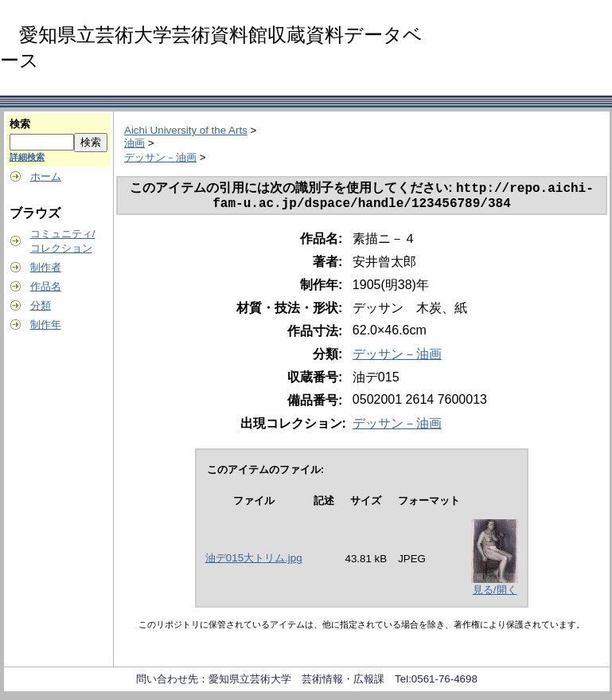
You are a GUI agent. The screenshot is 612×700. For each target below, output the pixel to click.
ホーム (46, 176)
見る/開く (495, 594)
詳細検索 (27, 157)
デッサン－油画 (160, 157)
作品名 (46, 286)
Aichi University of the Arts (186, 130)
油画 (134, 143)
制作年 (46, 325)
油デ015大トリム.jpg (254, 563)
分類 (41, 305)
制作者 (46, 267)
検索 (20, 124)
